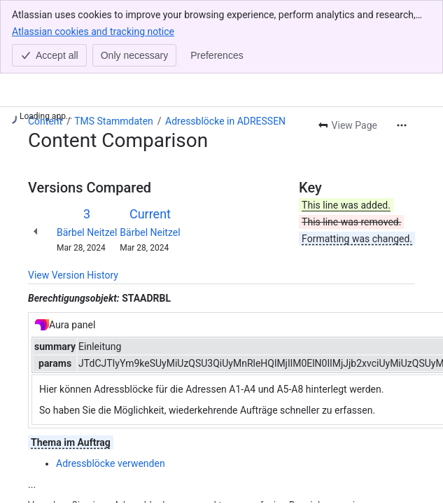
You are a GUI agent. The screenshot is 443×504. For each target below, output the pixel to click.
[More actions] (402, 125)
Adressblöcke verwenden (111, 463)
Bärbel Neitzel (87, 232)
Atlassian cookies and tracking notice (93, 31)
